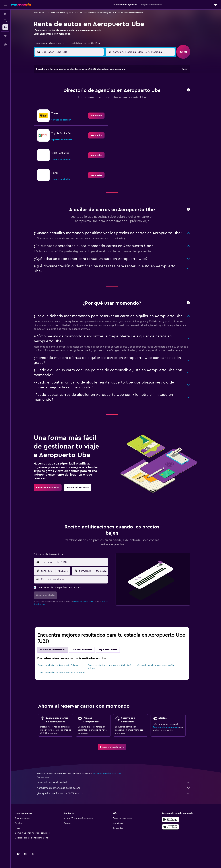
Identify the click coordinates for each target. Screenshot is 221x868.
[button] (5, 5)
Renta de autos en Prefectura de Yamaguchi (97, 13)
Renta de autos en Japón (64, 13)
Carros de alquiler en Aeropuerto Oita (160, 665)
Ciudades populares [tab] (86, 650)
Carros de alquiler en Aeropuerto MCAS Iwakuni (65, 673)
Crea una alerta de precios (170, 727)
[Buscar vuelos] (5, 14)
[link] (100, 116)
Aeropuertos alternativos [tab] (57, 650)
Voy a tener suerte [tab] (112, 650)
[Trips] (5, 36)
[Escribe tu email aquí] (78, 579)
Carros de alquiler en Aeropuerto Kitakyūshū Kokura (113, 667)
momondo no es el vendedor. (117, 782)
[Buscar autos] (5, 27)
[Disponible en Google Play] (177, 819)
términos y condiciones (87, 601)
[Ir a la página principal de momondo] (21, 5)
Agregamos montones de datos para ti (117, 788)
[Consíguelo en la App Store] (177, 827)
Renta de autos (44, 13)
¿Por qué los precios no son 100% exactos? (117, 793)
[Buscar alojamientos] (5, 21)
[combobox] (53, 43)
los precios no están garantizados (111, 773)
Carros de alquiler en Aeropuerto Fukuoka (62, 665)
